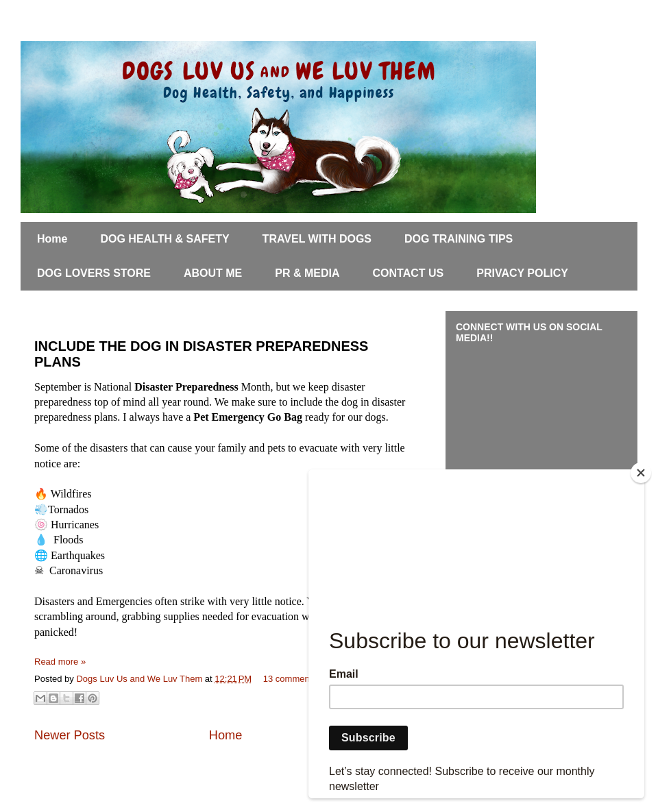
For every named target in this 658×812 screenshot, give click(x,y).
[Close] (641, 473)
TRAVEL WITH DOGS (317, 239)
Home (52, 239)
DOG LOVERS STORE (94, 273)
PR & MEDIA (307, 273)
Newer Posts (70, 735)
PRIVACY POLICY (522, 273)
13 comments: (292, 679)
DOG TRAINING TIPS (459, 239)
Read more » (60, 662)
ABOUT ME (213, 273)
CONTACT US (409, 273)
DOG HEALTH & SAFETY (164, 239)
